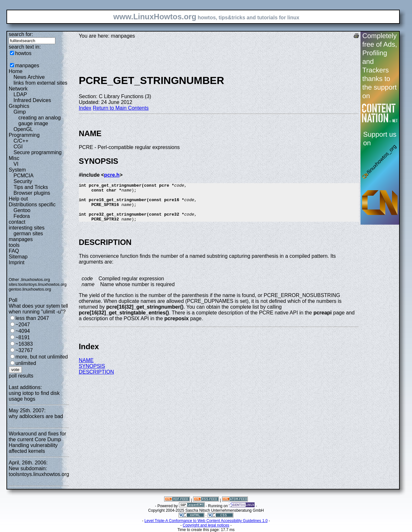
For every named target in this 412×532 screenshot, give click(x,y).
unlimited (26, 363)
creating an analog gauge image (40, 121)
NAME (86, 368)
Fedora (22, 216)
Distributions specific (32, 205)
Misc (14, 158)
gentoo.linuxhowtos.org (30, 289)
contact (17, 222)
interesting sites (27, 228)
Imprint (17, 262)
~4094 (23, 331)
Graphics (19, 106)
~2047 (23, 325)
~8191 (23, 337)
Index (85, 108)
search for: (21, 34)
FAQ (14, 251)
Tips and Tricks (31, 187)
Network (18, 89)
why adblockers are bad (36, 416)
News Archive (29, 77)
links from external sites (40, 83)
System (17, 170)
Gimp (20, 112)
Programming (24, 135)
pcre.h (112, 175)
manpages (27, 65)
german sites (28, 233)
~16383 (24, 344)
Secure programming (37, 152)
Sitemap (18, 257)
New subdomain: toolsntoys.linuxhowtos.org (39, 471)
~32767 (24, 350)
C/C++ (21, 141)
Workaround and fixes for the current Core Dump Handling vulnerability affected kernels (37, 442)
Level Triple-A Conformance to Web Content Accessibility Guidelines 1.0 (206, 521)
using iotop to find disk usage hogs (34, 396)
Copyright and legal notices (206, 525)
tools (14, 245)
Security (23, 181)
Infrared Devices (32, 100)
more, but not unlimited (42, 357)
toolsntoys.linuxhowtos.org (42, 284)
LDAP (20, 94)
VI (16, 164)
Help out (18, 199)
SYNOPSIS (92, 374)
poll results (21, 376)
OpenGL (23, 129)
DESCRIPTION (96, 380)
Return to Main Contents (121, 108)
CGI (18, 147)
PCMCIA (23, 176)
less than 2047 (32, 318)
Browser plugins (32, 193)
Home (16, 71)
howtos (23, 53)
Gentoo (22, 210)
